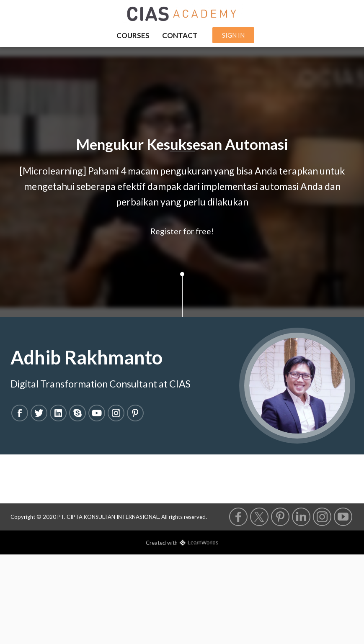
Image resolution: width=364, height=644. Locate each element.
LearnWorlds (203, 543)
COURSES (133, 35)
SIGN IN (233, 35)
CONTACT (180, 35)
